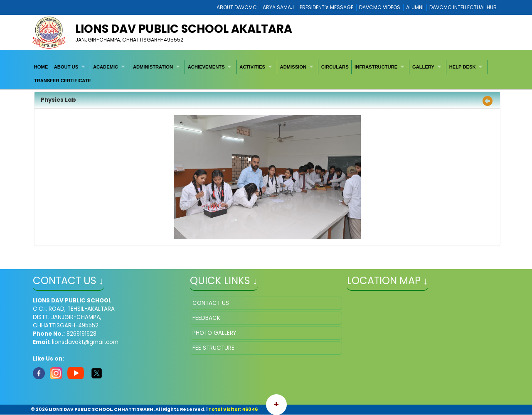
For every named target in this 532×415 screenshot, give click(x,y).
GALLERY (423, 67)
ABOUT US (66, 67)
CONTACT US (211, 303)
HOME (41, 67)
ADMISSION (293, 67)
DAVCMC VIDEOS (380, 7)
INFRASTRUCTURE (376, 67)
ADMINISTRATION (153, 67)
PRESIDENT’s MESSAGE (326, 7)
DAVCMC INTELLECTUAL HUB (463, 7)
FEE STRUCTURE (213, 348)
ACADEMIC (106, 67)
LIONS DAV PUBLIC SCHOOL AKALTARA (184, 29)
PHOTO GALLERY (214, 333)
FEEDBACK (206, 318)
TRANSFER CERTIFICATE (63, 81)
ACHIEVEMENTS (206, 67)
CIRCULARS (335, 67)
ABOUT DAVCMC (237, 7)
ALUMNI (415, 7)
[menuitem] (41, 67)
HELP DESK (463, 67)
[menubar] (266, 74)
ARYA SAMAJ (278, 7)
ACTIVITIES (252, 67)
